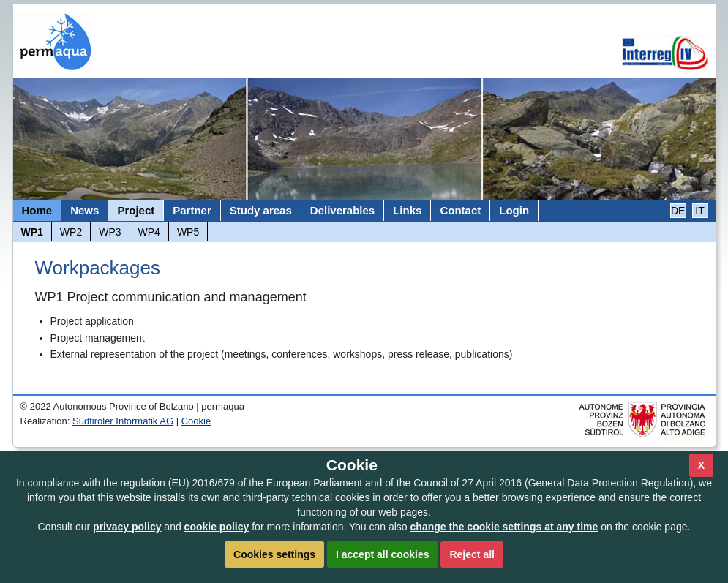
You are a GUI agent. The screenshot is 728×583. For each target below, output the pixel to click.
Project (136, 210)
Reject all (472, 554)
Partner (192, 210)
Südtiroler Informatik (123, 421)
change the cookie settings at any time (504, 527)
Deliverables (342, 210)
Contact (460, 210)
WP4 (149, 232)
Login (514, 210)
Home (37, 210)
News (85, 210)
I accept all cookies (383, 554)
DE (678, 211)
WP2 (71, 232)
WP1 (32, 232)
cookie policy (217, 527)
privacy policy (127, 527)
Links (407, 210)
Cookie (196, 421)
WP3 (110, 232)
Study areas (261, 210)
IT (699, 211)
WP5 (188, 232)
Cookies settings (274, 554)
